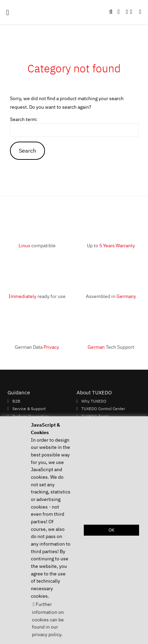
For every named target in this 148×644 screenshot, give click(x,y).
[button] (140, 12)
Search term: (24, 119)
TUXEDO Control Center (103, 408)
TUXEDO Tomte (96, 416)
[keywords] (74, 130)
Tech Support (111, 347)
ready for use (37, 296)
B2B (16, 401)
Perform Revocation (31, 416)
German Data (37, 347)
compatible (37, 245)
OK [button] (111, 530)
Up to (111, 245)
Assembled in (111, 296)
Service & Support (29, 408)
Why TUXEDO (94, 401)
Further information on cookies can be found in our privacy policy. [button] (48, 619)
